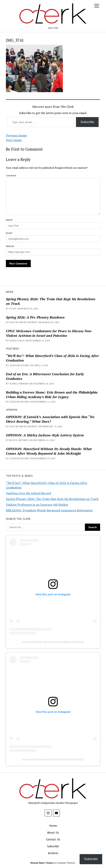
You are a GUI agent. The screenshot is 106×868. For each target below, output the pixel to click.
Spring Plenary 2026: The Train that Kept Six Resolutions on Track (51, 301)
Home (53, 826)
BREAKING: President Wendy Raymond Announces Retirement (49, 510)
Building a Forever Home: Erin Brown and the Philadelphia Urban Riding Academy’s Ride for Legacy (52, 394)
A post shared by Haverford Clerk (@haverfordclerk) (53, 642)
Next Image (14, 140)
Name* (9, 220)
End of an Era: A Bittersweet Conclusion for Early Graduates (45, 376)
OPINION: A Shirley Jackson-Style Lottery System (45, 435)
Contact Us (53, 839)
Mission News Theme (42, 863)
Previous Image (16, 135)
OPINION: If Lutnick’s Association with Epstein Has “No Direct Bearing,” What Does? (50, 419)
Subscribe (87, 122)
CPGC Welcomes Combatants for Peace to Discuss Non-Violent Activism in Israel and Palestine (49, 333)
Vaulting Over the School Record (28, 493)
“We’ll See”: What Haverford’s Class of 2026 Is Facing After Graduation (52, 358)
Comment (11, 175)
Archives (53, 853)
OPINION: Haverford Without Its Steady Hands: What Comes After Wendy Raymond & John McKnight (49, 451)
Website (10, 246)
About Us (53, 832)
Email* (9, 233)
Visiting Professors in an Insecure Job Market (37, 505)
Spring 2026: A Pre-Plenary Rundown (35, 317)
